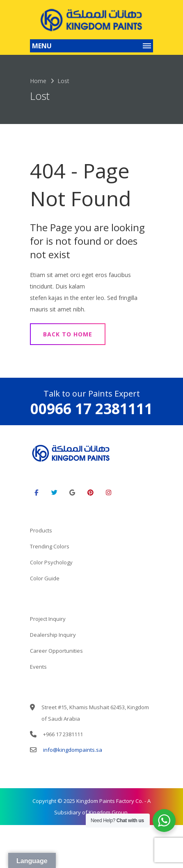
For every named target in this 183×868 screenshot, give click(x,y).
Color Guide (45, 578)
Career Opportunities (56, 651)
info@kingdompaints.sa (73, 750)
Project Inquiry (48, 619)
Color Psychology (51, 562)
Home (38, 81)
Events (38, 667)
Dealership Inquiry (53, 635)
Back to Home (68, 334)
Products (41, 530)
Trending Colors (50, 546)
